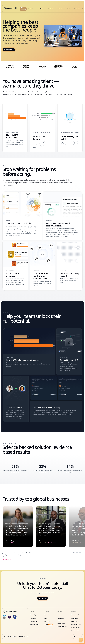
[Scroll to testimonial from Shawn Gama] (75, 552)
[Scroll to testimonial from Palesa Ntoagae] (81, 552)
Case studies (47, 621)
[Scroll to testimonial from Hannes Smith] (82, 552)
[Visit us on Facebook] (74, 636)
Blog (45, 615)
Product (32, 9)
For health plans (34, 624)
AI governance (75, 631)
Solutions (42, 9)
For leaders (33, 618)
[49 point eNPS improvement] (15, 128)
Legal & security (76, 628)
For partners (33, 621)
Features (52, 9)
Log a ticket (61, 615)
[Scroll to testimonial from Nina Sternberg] (73, 552)
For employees (34, 615)
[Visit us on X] (78, 636)
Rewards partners (62, 626)
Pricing (69, 9)
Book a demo (42, 598)
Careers (48, 624)
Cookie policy (75, 621)
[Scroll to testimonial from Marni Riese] (78, 552)
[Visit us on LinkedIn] (82, 636)
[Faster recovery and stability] (70, 128)
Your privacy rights (76, 624)
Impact (61, 9)
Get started (7, 559)
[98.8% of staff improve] (42, 128)
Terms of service (76, 615)
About (45, 618)
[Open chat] (81, 640)
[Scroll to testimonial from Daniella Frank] (79, 552)
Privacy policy (75, 618)
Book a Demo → (9, 50)
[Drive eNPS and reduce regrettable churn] (29, 351)
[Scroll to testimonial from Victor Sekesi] (76, 552)
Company (77, 9)
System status (61, 623)
